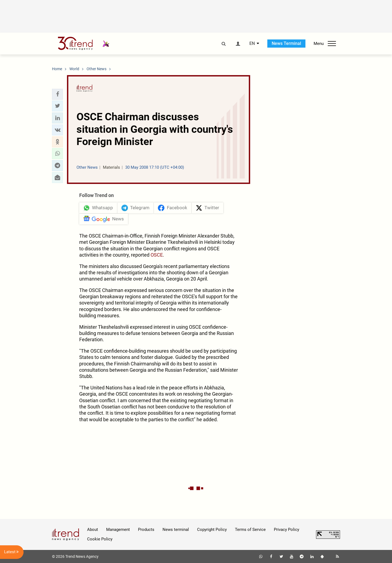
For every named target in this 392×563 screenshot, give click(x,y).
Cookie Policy (100, 539)
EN (252, 44)
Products (146, 530)
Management (118, 530)
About (93, 530)
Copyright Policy (212, 530)
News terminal (176, 530)
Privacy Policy (287, 530)
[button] (57, 94)
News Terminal (286, 43)
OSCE (157, 255)
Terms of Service (250, 530)
